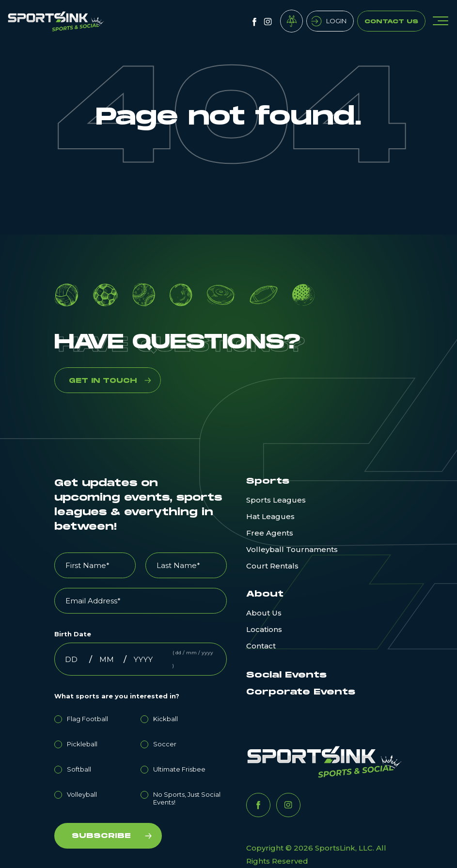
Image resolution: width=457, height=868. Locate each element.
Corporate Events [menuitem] (301, 692)
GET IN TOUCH (103, 381)
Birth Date (73, 634)
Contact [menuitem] (261, 646)
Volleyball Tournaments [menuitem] (292, 549)
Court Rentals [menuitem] (272, 566)
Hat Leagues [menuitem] (270, 516)
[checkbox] (141, 759)
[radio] (97, 717)
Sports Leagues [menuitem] (276, 500)
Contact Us (391, 22)
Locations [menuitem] (264, 629)
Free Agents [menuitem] (270, 533)
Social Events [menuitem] (286, 675)
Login (336, 21)
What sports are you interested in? (117, 696)
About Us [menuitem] (264, 613)
